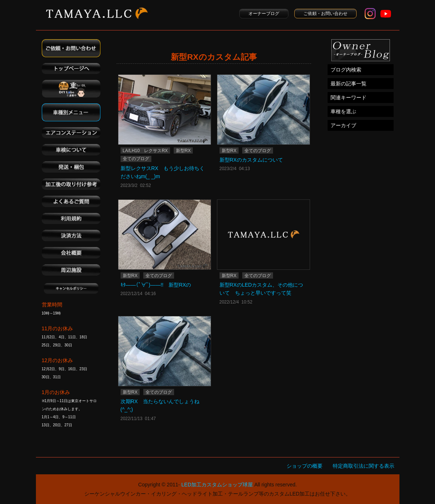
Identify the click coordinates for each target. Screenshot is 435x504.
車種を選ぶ (343, 111)
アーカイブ (343, 125)
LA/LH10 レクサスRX (145, 151)
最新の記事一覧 (349, 84)
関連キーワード (349, 98)
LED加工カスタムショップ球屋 (217, 485)
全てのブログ (136, 159)
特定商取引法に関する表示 (364, 466)
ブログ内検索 (346, 70)
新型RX (183, 151)
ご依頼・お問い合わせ (325, 14)
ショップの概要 (305, 466)
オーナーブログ (264, 14)
